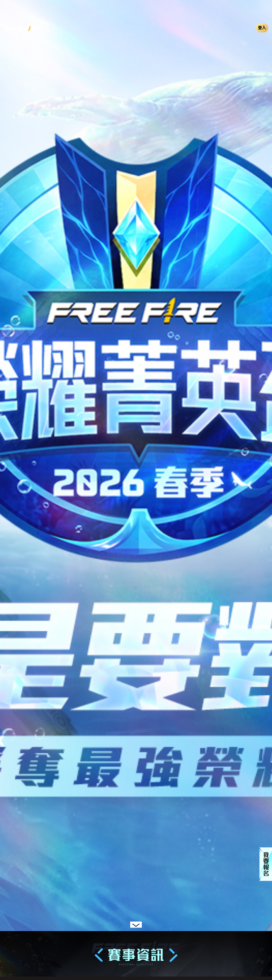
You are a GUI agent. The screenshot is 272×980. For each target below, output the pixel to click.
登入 (262, 28)
